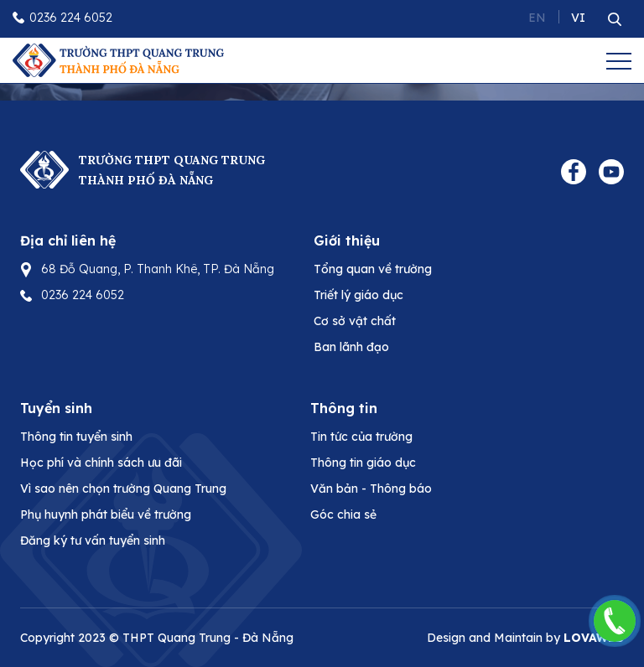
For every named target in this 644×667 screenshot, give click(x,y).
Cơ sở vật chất (355, 321)
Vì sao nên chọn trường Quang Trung (123, 489)
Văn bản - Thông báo (371, 489)
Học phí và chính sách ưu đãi (101, 463)
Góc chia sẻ (343, 514)
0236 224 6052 (71, 18)
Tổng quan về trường (373, 269)
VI (578, 18)
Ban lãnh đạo (351, 347)
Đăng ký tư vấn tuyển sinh (93, 540)
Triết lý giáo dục (358, 295)
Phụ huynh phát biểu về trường (106, 514)
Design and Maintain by (525, 638)
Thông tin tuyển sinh (76, 437)
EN (537, 18)
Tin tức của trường (361, 437)
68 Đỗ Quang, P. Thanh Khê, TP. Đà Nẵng (158, 269)
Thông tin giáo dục (363, 463)
